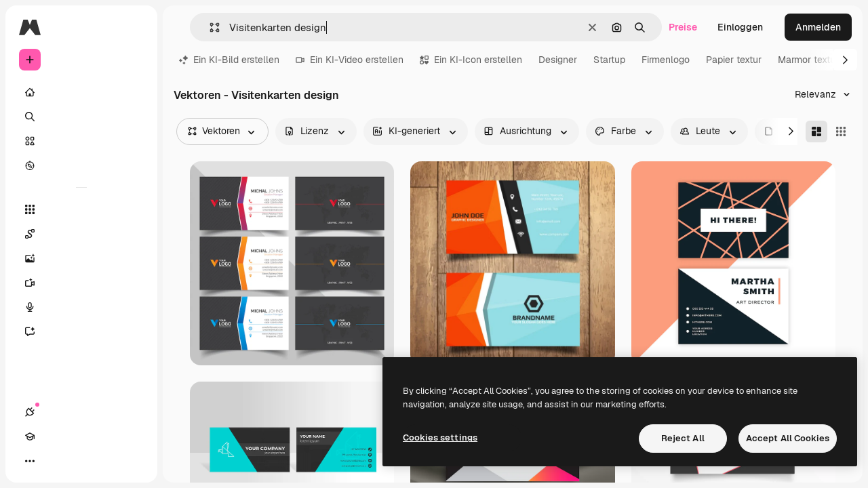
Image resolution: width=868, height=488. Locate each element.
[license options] (316, 131)
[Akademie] (54, 461)
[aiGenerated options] (416, 131)
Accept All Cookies (788, 438)
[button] (209, 27)
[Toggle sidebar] (133, 27)
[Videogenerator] (81, 283)
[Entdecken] (81, 165)
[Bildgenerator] (81, 258)
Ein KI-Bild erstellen (229, 60)
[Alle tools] (81, 209)
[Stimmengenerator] (81, 307)
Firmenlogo (666, 60)
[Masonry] (816, 131)
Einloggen (740, 27)
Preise (683, 27)
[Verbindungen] (30, 461)
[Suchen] (81, 117)
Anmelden (818, 27)
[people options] (709, 131)
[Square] (841, 131)
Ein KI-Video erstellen (350, 60)
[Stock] (81, 141)
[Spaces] (81, 234)
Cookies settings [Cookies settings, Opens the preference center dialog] (440, 438)
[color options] (625, 131)
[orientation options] (527, 131)
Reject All (683, 438)
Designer (558, 60)
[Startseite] (81, 92)
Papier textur (734, 60)
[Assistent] (81, 331)
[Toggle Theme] (79, 461)
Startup (609, 60)
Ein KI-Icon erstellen (471, 60)
